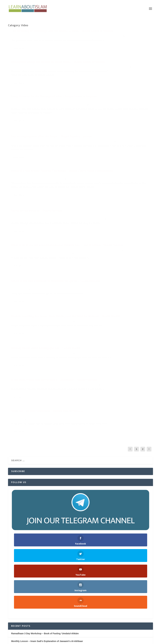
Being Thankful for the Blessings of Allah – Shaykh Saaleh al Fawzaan (42, 79)
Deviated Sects (92, 267)
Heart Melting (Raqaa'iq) (34, 88)
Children (62, 190)
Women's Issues (63, 239)
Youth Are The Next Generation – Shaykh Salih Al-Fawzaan (116, 257)
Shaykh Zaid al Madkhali (38, 144)
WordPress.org (16, 623)
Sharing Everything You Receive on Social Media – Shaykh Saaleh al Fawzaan (116, 36)
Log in (11, 600)
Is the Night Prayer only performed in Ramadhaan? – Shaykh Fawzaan (43, 271)
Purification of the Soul (45, 92)
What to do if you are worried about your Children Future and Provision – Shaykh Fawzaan (43, 184)
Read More (18, 62)
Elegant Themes (29, 640)
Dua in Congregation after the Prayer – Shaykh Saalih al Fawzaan (115, 82)
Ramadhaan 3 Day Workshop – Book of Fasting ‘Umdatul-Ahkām (45, 495)
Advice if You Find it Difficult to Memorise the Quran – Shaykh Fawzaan (114, 173)
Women (52, 239)
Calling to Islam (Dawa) (53, 43)
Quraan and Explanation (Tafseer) (33, 197)
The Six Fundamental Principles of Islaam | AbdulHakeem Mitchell (46, 518)
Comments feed (16, 616)
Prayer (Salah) (48, 278)
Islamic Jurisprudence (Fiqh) (110, 135)
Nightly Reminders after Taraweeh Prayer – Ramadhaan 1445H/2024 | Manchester (53, 526)
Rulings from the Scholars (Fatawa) (125, 138)
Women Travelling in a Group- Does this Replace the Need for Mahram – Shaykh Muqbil (41, 232)
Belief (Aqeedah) (50, 190)
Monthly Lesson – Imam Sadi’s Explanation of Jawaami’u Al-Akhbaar (47, 503)
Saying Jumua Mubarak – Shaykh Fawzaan (111, 127)
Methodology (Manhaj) (49, 141)
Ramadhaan (60, 278)
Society (49, 47)
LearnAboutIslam (38, 47)
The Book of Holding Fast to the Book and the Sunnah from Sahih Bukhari (50, 511)
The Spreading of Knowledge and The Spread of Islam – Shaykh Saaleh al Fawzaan (41, 36)
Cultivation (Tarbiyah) (52, 85)
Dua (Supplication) (124, 89)
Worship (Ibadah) (33, 95)
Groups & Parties (113, 267)
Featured (24, 141)
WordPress (56, 640)
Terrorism (97, 271)
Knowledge (25, 47)
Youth (110, 271)
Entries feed (14, 608)
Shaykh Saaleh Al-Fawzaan (127, 47)
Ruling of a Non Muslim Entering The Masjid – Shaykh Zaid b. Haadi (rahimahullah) (40, 131)
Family (138, 43)
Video (56, 47)
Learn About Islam (21, 43)
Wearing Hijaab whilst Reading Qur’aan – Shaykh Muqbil (115, 219)
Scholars (52, 197)
